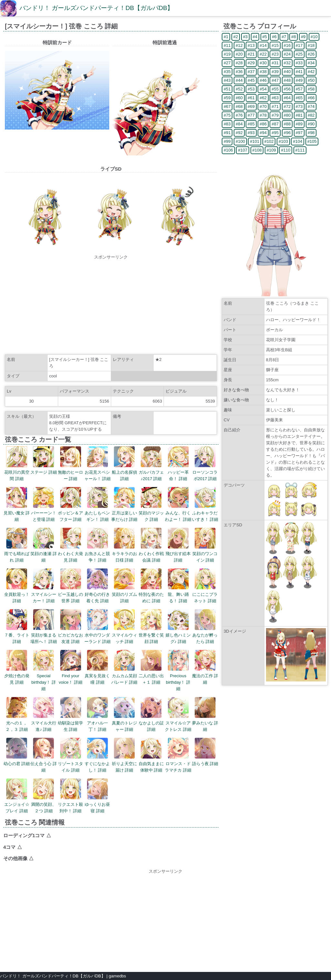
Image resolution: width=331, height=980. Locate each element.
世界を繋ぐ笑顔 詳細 (151, 627)
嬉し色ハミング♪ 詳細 (178, 627)
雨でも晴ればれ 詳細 (17, 545)
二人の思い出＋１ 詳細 (151, 667)
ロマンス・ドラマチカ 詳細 (178, 755)
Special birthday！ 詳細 (44, 670)
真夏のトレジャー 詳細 (124, 714)
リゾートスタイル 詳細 (70, 755)
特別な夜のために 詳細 (151, 586)
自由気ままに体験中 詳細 (151, 755)
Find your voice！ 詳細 (71, 667)
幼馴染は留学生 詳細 (70, 714)
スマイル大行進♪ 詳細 (44, 714)
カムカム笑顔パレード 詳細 (124, 667)
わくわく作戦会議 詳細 (151, 545)
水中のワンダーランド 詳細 (98, 627)
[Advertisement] (111, 306)
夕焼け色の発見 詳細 (17, 667)
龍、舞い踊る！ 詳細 (178, 586)
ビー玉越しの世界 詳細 (70, 586)
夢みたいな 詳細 (205, 714)
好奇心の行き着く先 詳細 (97, 586)
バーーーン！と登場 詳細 (44, 504)
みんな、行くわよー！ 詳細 (178, 504)
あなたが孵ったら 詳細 (205, 627)
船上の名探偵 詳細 (124, 464)
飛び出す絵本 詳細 (178, 545)
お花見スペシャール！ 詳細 (98, 464)
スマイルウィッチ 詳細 (124, 627)
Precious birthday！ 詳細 (178, 670)
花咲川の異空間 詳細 (17, 464)
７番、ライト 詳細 (17, 627)
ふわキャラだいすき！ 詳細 (205, 504)
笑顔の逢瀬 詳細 (44, 545)
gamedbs (117, 976)
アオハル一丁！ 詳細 (97, 714)
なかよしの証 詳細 (151, 714)
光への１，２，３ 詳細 (17, 714)
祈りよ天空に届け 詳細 (124, 755)
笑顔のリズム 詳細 (124, 586)
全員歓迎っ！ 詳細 (17, 586)
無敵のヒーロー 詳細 (70, 464)
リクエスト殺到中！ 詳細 (70, 796)
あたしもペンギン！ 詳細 (97, 504)
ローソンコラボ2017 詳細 (205, 464)
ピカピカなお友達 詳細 (70, 627)
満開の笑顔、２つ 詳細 (44, 796)
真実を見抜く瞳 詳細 (97, 667)
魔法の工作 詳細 (205, 667)
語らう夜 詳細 (205, 752)
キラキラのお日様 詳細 (124, 545)
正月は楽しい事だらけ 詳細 (124, 504)
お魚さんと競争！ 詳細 (97, 545)
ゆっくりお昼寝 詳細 (97, 796)
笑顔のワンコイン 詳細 (205, 545)
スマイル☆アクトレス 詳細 (178, 714)
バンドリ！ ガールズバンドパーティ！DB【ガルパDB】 (96, 8)
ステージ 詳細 (44, 460)
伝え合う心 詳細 (44, 755)
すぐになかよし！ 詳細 (97, 755)
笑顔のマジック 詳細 (151, 504)
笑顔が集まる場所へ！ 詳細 (44, 627)
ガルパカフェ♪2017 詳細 (151, 464)
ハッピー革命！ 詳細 (178, 464)
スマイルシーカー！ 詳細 (44, 586)
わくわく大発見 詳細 (70, 545)
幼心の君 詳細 (17, 752)
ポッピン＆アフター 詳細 (70, 504)
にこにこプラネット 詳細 (205, 586)
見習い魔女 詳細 (17, 504)
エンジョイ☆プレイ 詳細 (17, 796)
